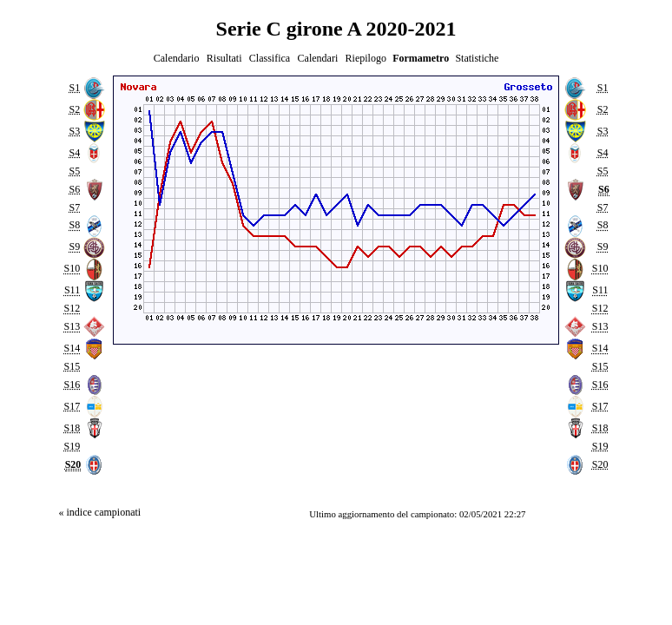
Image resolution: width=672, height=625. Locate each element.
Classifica (270, 58)
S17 (72, 406)
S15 (72, 366)
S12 (72, 309)
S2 (74, 109)
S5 (74, 171)
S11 (72, 291)
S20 (600, 464)
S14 (72, 348)
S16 (72, 385)
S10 (72, 269)
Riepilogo (366, 58)
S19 (72, 446)
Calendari (318, 58)
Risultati (224, 58)
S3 (74, 131)
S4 (74, 153)
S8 (74, 226)
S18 (72, 428)
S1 (74, 88)
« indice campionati (99, 512)
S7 (74, 207)
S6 (74, 189)
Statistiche (477, 58)
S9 (74, 247)
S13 (72, 326)
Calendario (177, 58)
